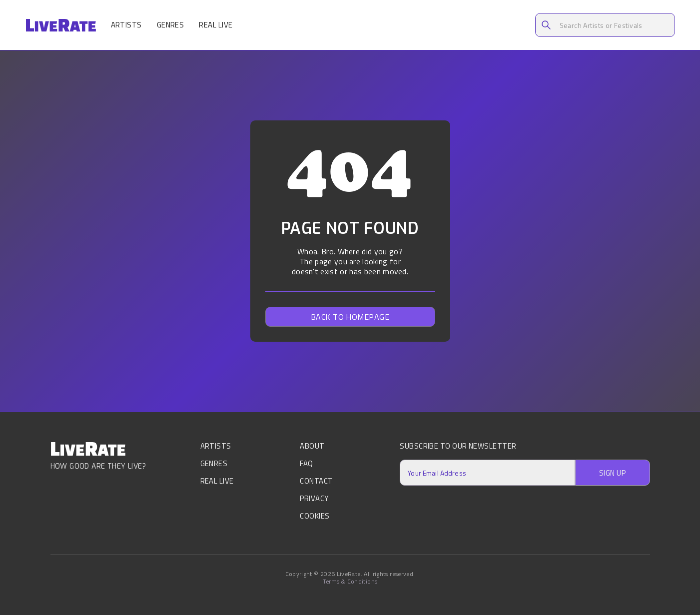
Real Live (216, 25)
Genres (171, 25)
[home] (61, 25)
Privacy (314, 498)
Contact (316, 481)
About (312, 447)
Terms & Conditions (350, 582)
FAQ (306, 463)
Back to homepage (350, 317)
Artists (126, 25)
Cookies (315, 516)
